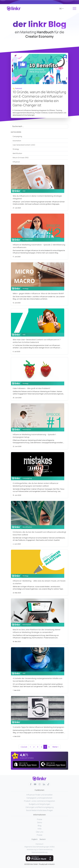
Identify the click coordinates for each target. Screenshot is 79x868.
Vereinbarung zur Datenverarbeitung (40, 849)
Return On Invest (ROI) (21, 158)
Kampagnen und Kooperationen (39, 798)
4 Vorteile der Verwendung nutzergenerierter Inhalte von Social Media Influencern (38, 680)
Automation (17, 141)
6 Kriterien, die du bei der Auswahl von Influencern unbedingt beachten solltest (39, 533)
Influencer (16, 162)
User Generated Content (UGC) (24, 145)
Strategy (16, 149)
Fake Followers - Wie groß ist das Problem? (31, 388)
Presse (39, 835)
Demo (40, 822)
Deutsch (43, 839)
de (61, 9)
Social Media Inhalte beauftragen (39, 810)
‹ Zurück (24, 747)
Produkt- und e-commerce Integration (39, 801)
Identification (17, 153)
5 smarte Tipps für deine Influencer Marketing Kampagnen (38, 727)
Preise (39, 819)
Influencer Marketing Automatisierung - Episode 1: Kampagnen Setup (34, 436)
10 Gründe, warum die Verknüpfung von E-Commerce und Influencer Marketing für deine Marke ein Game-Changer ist (39, 99)
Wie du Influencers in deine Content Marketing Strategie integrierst (37, 197)
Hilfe (39, 829)
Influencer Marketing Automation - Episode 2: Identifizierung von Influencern (39, 246)
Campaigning (17, 136)
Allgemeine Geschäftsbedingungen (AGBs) (40, 847)
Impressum (39, 844)
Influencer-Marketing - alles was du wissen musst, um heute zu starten (39, 582)
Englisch (35, 839)
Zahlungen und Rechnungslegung (39, 807)
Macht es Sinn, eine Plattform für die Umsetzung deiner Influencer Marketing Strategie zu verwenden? (37, 631)
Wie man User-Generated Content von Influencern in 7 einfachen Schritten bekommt (37, 341)
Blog (39, 826)
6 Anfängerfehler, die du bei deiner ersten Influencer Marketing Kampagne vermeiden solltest (36, 485)
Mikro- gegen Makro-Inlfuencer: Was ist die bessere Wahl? (38, 294)
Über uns (39, 832)
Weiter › (56, 747)
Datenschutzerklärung (39, 852)
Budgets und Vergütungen (40, 804)
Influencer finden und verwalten (39, 795)
